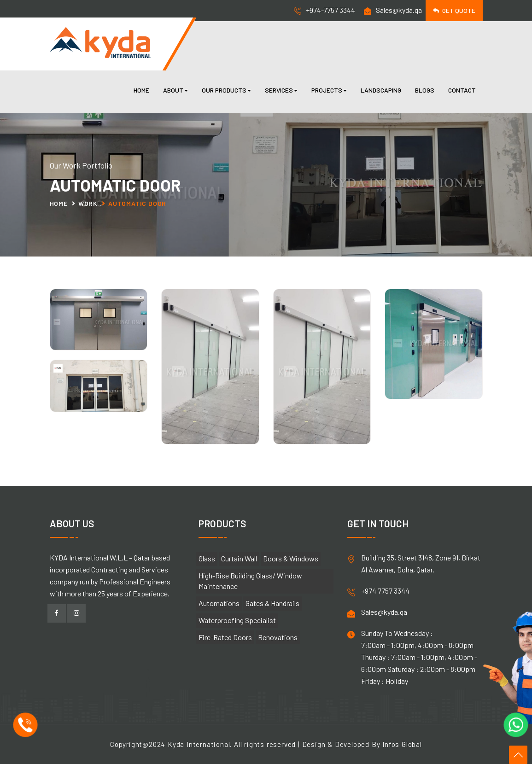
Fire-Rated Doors (225, 637)
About (175, 90)
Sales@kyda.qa (399, 10)
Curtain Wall (239, 558)
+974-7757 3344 (330, 10)
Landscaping (381, 90)
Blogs (425, 90)
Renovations (278, 637)
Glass (207, 558)
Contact (462, 90)
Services (281, 90)
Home (141, 90)
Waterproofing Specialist (237, 620)
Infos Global (402, 744)
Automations (219, 603)
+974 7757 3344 (385, 591)
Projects (329, 90)
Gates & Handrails (272, 603)
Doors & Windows (291, 558)
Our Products (226, 90)
